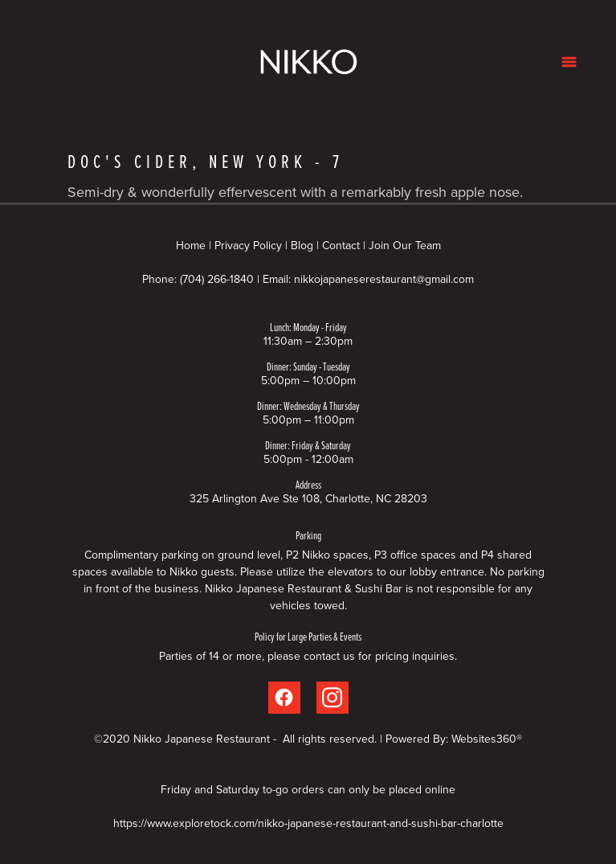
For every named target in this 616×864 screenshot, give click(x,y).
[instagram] (332, 698)
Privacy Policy (248, 245)
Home (192, 245)
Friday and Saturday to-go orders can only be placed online (308, 789)
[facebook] (284, 698)
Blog (302, 245)
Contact (341, 245)
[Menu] (569, 61)
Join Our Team (405, 245)
